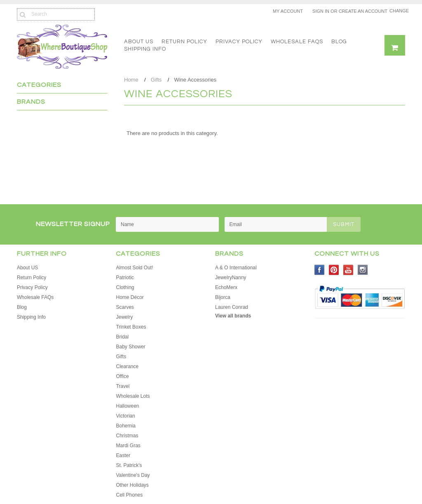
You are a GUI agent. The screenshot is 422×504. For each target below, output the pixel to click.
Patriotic (125, 278)
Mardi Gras (128, 446)
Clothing (125, 287)
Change (397, 11)
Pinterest (334, 270)
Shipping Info (145, 49)
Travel (123, 386)
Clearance (127, 366)
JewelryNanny (231, 278)
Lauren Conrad (232, 307)
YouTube (348, 270)
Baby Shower (130, 347)
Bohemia (125, 426)
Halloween (127, 406)
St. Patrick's (129, 465)
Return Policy (184, 42)
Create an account (363, 11)
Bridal (122, 337)
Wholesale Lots (133, 396)
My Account (288, 11)
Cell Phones (129, 495)
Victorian (125, 416)
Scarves (125, 307)
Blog (339, 42)
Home (131, 80)
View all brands (233, 316)
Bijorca (223, 297)
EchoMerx (226, 287)
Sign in (321, 11)
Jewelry (124, 317)
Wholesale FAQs (297, 42)
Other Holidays (132, 485)
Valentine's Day (133, 475)
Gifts (156, 80)
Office (122, 376)
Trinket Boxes (131, 327)
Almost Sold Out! (134, 268)
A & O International (236, 268)
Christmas (127, 436)
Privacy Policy (239, 42)
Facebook (320, 270)
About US (139, 42)
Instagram (363, 270)
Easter (123, 455)
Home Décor (130, 297)
